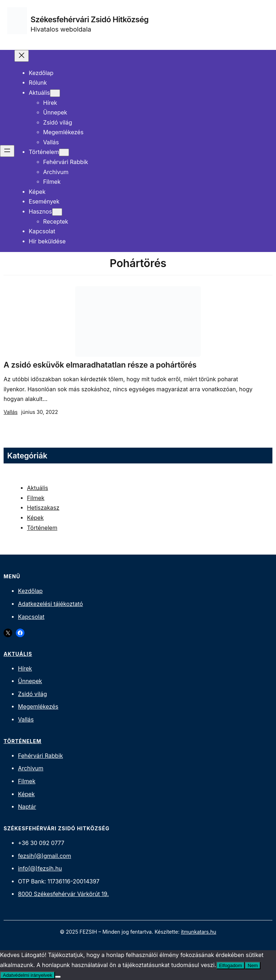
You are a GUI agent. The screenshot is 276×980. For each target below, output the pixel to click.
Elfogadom (231, 965)
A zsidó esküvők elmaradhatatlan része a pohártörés (100, 365)
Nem (253, 965)
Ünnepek (30, 681)
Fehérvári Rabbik (40, 756)
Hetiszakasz (43, 508)
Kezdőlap (30, 591)
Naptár (27, 807)
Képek (35, 518)
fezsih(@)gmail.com (45, 856)
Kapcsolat (31, 617)
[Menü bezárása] (22, 56)
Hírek (25, 669)
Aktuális (38, 488)
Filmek (36, 498)
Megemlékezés (38, 707)
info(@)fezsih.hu (40, 869)
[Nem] (58, 977)
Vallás (11, 412)
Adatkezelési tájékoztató (50, 604)
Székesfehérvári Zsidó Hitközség (89, 19)
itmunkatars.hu (198, 932)
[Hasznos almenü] (57, 212)
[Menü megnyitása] (7, 151)
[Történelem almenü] (64, 152)
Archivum (31, 768)
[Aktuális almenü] (55, 93)
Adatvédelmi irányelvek (27, 975)
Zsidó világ (33, 694)
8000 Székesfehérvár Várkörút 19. (63, 894)
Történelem (42, 528)
